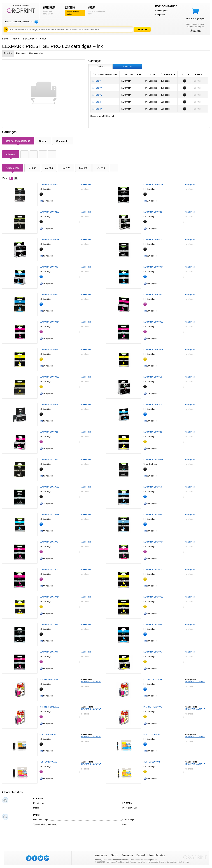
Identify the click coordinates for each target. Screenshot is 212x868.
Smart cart (196, 19)
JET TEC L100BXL (48, 734)
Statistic (114, 855)
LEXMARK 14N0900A (153, 267)
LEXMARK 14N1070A (153, 542)
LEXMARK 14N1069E (153, 514)
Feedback (141, 855)
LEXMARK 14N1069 (153, 487)
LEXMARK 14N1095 (153, 652)
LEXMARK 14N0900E (49, 294)
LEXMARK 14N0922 (153, 432)
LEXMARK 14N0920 (153, 404)
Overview (8, 53)
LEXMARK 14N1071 (153, 569)
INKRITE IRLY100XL (153, 707)
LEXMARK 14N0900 (49, 267)
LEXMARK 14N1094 (49, 652)
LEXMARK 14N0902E (49, 377)
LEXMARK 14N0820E (49, 212)
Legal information (157, 855)
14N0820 (97, 81)
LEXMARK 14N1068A (153, 459)
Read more (196, 30)
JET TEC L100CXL (152, 734)
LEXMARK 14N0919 (49, 404)
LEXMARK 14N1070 (49, 542)
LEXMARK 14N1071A (49, 597)
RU (32, 22)
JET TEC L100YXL (152, 762)
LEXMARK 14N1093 (153, 624)
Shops (92, 7)
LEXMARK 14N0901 (153, 294)
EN (36, 22)
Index (5, 39)
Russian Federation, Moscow (17, 22)
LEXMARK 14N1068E (49, 487)
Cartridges (49, 7)
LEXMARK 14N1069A (49, 514)
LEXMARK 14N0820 (49, 184)
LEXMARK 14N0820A (153, 184)
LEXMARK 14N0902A (153, 349)
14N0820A (97, 88)
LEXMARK (29, 39)
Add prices (160, 15)
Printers (70, 7)
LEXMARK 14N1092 (49, 624)
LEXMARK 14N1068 (49, 459)
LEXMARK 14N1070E (49, 569)
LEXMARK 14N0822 (153, 212)
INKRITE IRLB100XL (49, 679)
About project (101, 855)
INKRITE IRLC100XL (153, 679)
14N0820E (97, 95)
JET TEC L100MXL (48, 762)
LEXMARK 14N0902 (49, 349)
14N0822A (97, 109)
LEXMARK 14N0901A (49, 322)
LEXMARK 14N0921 (49, 432)
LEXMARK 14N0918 (153, 377)
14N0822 (97, 102)
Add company (161, 11)
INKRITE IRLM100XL (49, 707)
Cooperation (127, 855)
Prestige (42, 39)
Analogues (86, 184)
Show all (110, 116)
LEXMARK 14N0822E (153, 239)
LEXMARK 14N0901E (153, 322)
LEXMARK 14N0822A (49, 239)
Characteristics (36, 53)
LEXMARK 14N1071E (153, 597)
